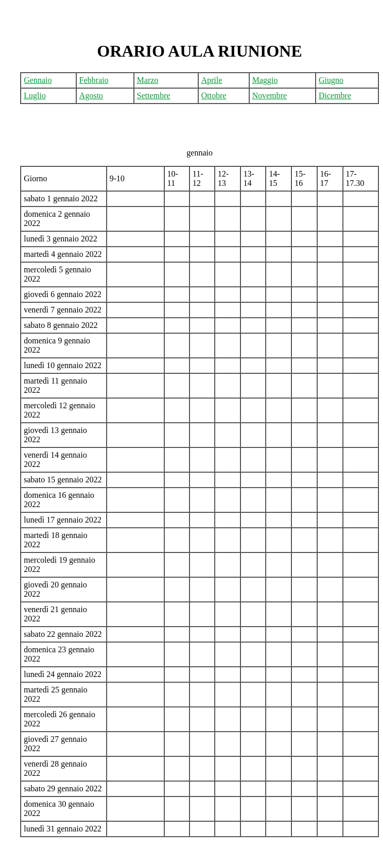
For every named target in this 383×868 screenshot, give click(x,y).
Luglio (35, 96)
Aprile (212, 80)
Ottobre (214, 96)
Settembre (154, 96)
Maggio (265, 80)
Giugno (331, 80)
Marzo (148, 80)
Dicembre (335, 96)
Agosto (91, 96)
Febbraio (94, 80)
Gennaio (38, 80)
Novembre (270, 96)
